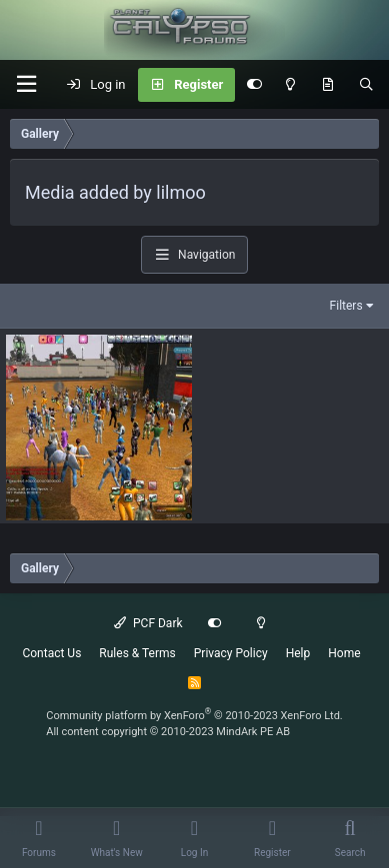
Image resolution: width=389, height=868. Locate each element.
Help (298, 653)
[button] (26, 84)
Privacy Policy (231, 653)
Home (344, 653)
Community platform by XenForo (194, 716)
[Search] (366, 85)
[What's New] (327, 85)
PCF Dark (148, 623)
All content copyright (168, 732)
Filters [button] (346, 306)
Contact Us (51, 653)
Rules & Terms (137, 653)
